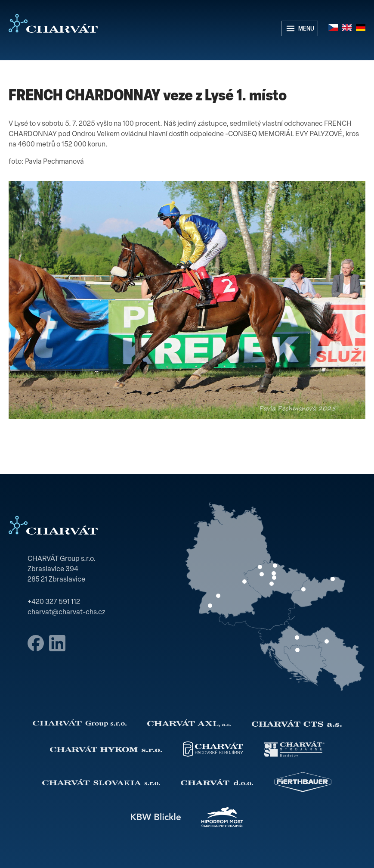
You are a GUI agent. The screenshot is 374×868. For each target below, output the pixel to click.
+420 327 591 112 (54, 602)
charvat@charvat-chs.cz (66, 613)
